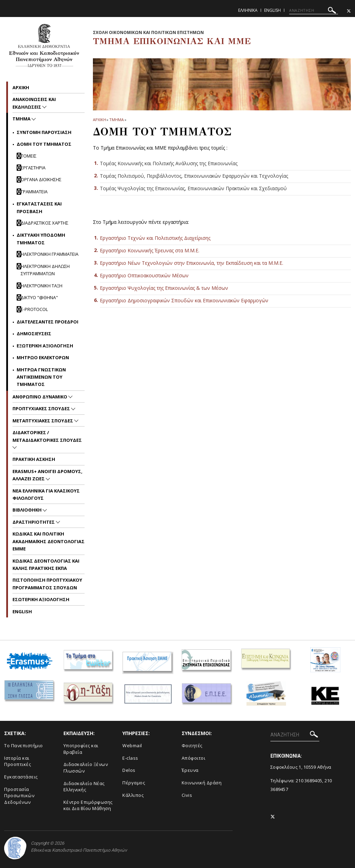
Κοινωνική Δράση (202, 783)
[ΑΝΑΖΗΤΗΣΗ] (314, 10)
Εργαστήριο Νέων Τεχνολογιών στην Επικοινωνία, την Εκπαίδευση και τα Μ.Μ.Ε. (192, 263)
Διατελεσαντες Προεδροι (47, 322)
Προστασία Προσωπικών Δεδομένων (19, 796)
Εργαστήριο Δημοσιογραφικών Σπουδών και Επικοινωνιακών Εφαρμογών (184, 300)
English (272, 10)
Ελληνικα (248, 10)
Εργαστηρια (33, 168)
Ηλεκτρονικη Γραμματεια (50, 254)
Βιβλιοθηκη (28, 510)
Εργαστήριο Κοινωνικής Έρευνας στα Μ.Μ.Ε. (150, 250)
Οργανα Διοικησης (41, 179)
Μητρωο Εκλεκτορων (43, 357)
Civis (187, 795)
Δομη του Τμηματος (44, 144)
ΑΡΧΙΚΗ (99, 120)
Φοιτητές (192, 745)
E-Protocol (34, 309)
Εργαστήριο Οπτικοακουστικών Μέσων (144, 275)
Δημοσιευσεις (34, 334)
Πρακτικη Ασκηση (34, 459)
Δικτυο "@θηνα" (39, 297)
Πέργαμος (134, 783)
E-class (130, 758)
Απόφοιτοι (194, 758)
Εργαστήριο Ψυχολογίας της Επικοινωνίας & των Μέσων (164, 288)
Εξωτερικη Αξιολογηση (45, 346)
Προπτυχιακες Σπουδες (42, 408)
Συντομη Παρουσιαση (44, 132)
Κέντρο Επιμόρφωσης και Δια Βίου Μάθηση (88, 805)
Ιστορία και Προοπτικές (18, 761)
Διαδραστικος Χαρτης (45, 223)
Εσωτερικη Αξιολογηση (41, 599)
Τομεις (29, 156)
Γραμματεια (34, 192)
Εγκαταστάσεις (21, 777)
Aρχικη (21, 87)
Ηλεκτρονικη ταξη (42, 286)
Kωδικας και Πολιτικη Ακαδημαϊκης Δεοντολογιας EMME (49, 541)
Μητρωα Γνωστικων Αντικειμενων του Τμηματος (41, 377)
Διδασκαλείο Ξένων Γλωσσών (86, 768)
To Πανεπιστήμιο (24, 745)
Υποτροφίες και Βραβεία (81, 749)
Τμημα (116, 120)
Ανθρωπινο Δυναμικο (40, 397)
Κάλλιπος (133, 795)
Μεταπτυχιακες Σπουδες (43, 421)
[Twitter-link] (349, 11)
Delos (129, 770)
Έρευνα (190, 770)
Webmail (132, 745)
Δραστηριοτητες (34, 522)
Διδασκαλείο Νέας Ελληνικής (84, 787)
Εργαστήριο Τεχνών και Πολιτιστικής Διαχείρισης (155, 238)
